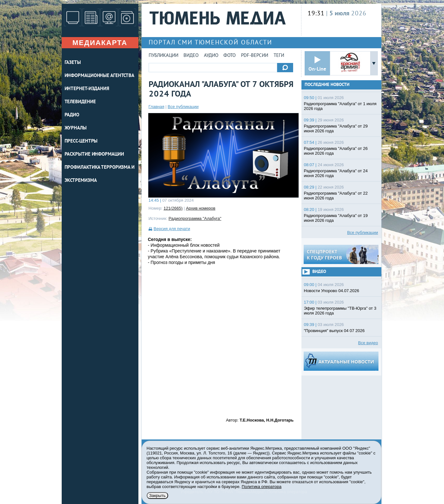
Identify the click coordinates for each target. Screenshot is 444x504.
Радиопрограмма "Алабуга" (195, 218)
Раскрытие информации (94, 155)
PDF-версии (255, 56)
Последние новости (327, 85)
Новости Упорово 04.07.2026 (332, 291)
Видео (191, 56)
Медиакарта (100, 43)
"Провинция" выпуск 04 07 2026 (334, 331)
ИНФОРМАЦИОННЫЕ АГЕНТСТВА (100, 76)
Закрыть (157, 496)
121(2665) (173, 208)
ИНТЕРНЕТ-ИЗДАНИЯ (87, 89)
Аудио (211, 56)
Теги (279, 56)
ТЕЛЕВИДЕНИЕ (80, 102)
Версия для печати (172, 229)
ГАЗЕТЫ (73, 63)
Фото (230, 56)
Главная (156, 107)
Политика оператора (261, 487)
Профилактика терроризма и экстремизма (100, 174)
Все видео (368, 343)
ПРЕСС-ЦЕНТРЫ (81, 141)
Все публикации (183, 107)
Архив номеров (201, 208)
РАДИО (72, 115)
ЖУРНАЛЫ (76, 128)
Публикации (164, 56)
